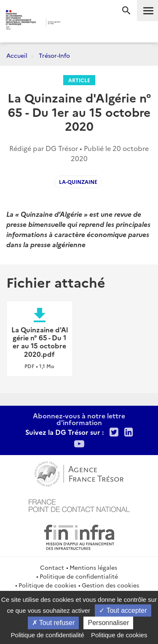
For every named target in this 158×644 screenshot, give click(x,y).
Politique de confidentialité (79, 576)
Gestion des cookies (110, 585)
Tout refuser (54, 623)
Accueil (17, 55)
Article (79, 80)
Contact (52, 567)
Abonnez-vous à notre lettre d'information (79, 419)
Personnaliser (108, 623)
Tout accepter (123, 610)
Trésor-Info (54, 55)
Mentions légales (93, 567)
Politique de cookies (47, 585)
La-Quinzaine (78, 182)
